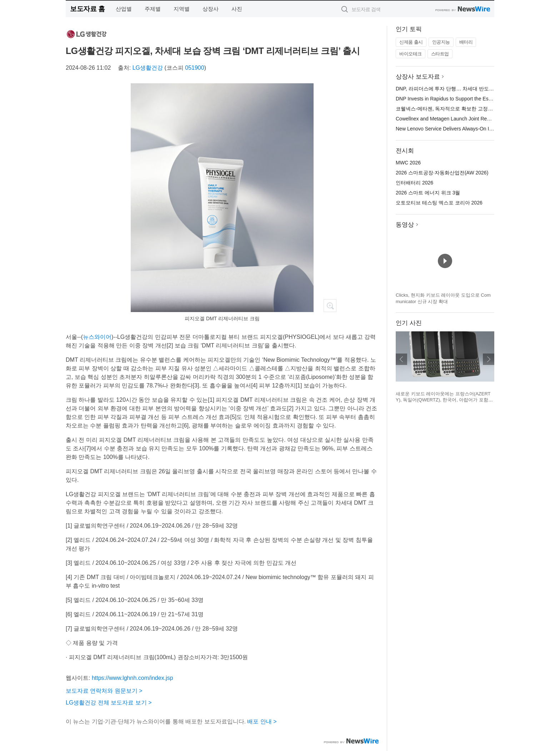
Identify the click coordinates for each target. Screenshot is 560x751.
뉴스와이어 (97, 337)
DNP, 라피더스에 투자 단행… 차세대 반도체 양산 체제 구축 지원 (468, 89)
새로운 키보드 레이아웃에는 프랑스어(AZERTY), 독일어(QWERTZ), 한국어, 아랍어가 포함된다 (444, 400)
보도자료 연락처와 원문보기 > (104, 691)
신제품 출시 (411, 42)
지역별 (182, 9)
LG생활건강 (148, 68)
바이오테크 (411, 54)
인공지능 (441, 42)
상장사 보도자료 (418, 77)
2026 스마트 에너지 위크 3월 (428, 193)
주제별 (153, 9)
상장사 (211, 9)
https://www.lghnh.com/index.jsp (132, 678)
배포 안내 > (262, 722)
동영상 (405, 225)
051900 (194, 68)
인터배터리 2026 (414, 183)
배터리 (466, 42)
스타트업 (440, 54)
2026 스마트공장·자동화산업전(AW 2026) (442, 173)
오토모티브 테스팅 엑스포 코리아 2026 (439, 203)
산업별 (124, 9)
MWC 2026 (408, 163)
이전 (401, 359)
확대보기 (330, 306)
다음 (489, 359)
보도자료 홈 (87, 9)
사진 (237, 9)
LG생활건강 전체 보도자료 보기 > (109, 703)
